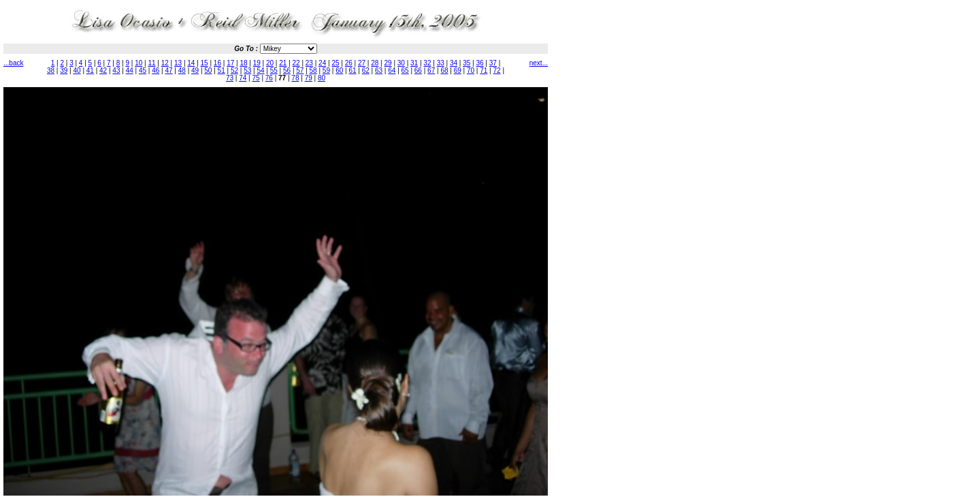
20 (270, 63)
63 (379, 70)
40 (77, 70)
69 (458, 70)
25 (335, 63)
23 (309, 63)
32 (427, 63)
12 (165, 63)
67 (431, 70)
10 (138, 63)
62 (366, 70)
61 (352, 70)
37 (493, 63)
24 (322, 63)
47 (168, 70)
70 (471, 70)
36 (479, 63)
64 (392, 70)
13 (178, 63)
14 (191, 63)
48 (182, 70)
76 (269, 78)
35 (467, 63)
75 (256, 78)
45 (143, 70)
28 (375, 63)
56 (287, 70)
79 (309, 78)
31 (414, 63)
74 (243, 78)
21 (283, 63)
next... (539, 63)
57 (300, 70)
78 (295, 78)
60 (339, 70)
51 (222, 70)
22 (296, 63)
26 (349, 63)
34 (454, 63)
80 (322, 78)
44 (130, 70)
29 (388, 63)
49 (195, 70)
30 (401, 63)
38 (51, 70)
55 (274, 70)
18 (243, 63)
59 (326, 70)
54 (260, 70)
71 (484, 70)
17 (230, 63)
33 (441, 63)
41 (90, 70)
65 (405, 70)
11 (151, 63)
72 (497, 70)
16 (217, 63)
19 (257, 63)
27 (362, 63)
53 (247, 70)
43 (116, 70)
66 (418, 70)
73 (230, 78)
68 (444, 70)
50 (208, 70)
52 (234, 70)
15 (205, 63)
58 (313, 70)
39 (64, 70)
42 (103, 70)
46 (156, 70)
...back (13, 63)
